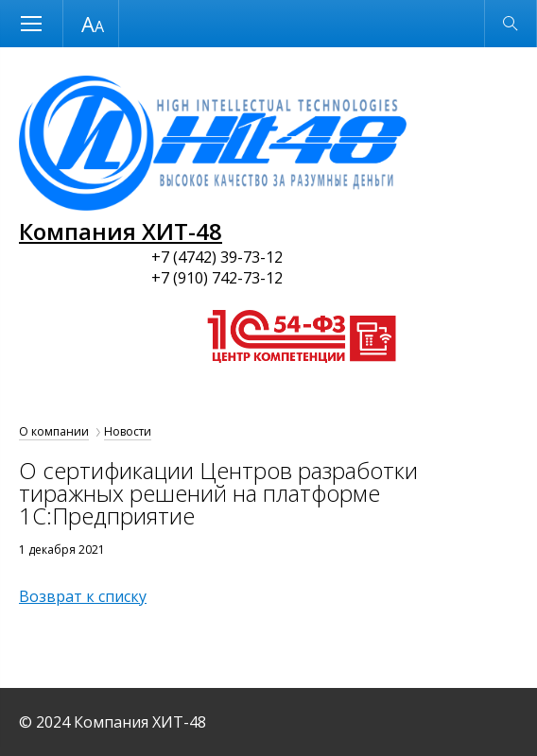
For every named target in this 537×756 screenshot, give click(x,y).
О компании (54, 431)
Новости (128, 431)
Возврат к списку (83, 596)
